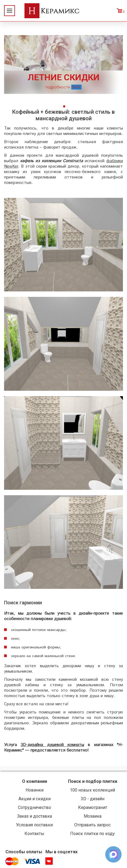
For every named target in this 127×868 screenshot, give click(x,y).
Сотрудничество (35, 807)
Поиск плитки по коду (92, 834)
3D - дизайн (93, 799)
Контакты (34, 834)
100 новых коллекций (92, 790)
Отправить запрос (92, 825)
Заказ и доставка (35, 816)
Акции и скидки (35, 799)
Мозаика (93, 816)
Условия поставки (34, 825)
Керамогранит (93, 807)
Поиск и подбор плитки (93, 781)
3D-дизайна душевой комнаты (52, 745)
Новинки (35, 790)
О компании (35, 781)
